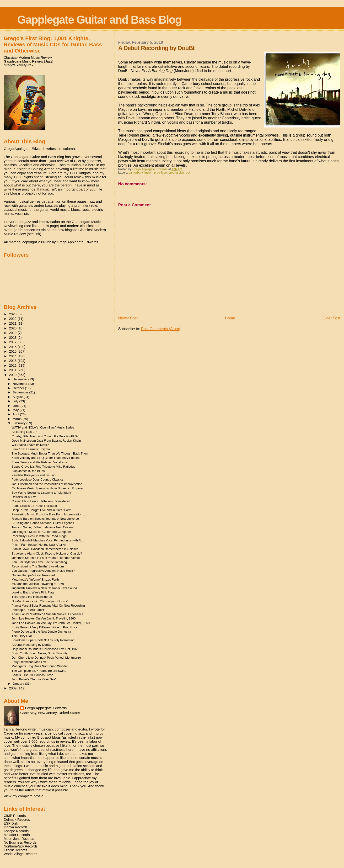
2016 (13, 347)
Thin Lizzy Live (22, 636)
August (18, 397)
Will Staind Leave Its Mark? (30, 445)
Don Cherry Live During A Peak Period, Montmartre (46, 658)
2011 (13, 370)
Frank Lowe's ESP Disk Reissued (34, 506)
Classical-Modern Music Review (28, 58)
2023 (13, 314)
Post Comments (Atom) (161, 329)
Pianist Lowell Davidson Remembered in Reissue (45, 549)
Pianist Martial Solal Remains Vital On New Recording (48, 606)
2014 (13, 356)
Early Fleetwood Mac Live (29, 662)
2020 (13, 328)
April (16, 414)
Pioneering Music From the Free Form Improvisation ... (49, 514)
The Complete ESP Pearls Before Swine (39, 671)
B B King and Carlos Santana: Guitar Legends (43, 523)
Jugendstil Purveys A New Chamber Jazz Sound (44, 588)
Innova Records (16, 827)
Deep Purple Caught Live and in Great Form (42, 510)
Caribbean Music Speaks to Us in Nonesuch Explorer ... (49, 488)
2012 (13, 365)
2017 (13, 342)
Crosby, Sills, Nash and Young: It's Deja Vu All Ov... (46, 436)
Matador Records (17, 835)
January (19, 684)
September (21, 392)
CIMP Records (15, 816)
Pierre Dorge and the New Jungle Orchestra (41, 632)
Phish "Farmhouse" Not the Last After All (39, 545)
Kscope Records (16, 831)
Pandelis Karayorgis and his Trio (34, 475)
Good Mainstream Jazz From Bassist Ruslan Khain (46, 441)
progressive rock (179, 173)
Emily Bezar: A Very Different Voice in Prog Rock (45, 627)
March (18, 419)
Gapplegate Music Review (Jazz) (29, 61)
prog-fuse (160, 173)
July (16, 401)
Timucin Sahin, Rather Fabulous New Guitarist (43, 527)
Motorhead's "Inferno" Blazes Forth (35, 580)
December (21, 379)
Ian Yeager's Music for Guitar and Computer (41, 532)
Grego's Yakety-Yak (19, 65)
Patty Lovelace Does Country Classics (38, 479)
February (20, 423)
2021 (13, 323)
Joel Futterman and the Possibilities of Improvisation (47, 484)
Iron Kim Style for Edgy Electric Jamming (39, 562)
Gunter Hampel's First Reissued (33, 575)
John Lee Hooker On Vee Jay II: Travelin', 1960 (44, 618)
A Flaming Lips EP (24, 432)
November (21, 384)
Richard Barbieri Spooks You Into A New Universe (45, 519)
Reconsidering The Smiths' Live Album (38, 566)
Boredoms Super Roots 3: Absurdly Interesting (43, 640)
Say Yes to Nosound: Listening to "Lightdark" (42, 493)
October (19, 388)
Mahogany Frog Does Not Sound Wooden (40, 666)
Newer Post (128, 318)
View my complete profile (24, 796)
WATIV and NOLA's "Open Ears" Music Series (43, 427)
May (16, 410)
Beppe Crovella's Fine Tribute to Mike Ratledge (44, 467)
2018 (13, 338)
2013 (13, 361)
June (17, 406)
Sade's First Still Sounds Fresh (33, 675)
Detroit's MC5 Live (24, 497)
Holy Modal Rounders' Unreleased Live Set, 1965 (45, 649)
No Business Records (20, 842)
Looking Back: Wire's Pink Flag (33, 592)
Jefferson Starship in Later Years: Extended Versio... (47, 558)
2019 (13, 333)
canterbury (136, 173)
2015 (13, 351)
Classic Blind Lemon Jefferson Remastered (41, 501)
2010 (13, 375)
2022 (13, 319)
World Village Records (21, 854)
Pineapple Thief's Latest (28, 610)
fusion (148, 173)
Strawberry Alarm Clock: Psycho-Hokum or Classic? (47, 553)
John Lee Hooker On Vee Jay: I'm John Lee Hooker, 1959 (51, 623)
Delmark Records (17, 820)
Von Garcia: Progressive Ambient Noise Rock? (43, 571)
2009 (13, 688)
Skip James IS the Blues (28, 471)
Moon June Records (19, 839)
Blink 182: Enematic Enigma (31, 449)
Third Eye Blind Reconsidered (32, 597)
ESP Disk (11, 823)
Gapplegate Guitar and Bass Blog (99, 20)
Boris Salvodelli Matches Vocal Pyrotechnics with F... (47, 540)
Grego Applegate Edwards (46, 708)
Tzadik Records (16, 850)
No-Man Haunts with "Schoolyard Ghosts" (40, 601)
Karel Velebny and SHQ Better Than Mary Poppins (46, 458)
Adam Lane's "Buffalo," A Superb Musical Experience (48, 614)
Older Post (331, 318)
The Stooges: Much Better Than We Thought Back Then (50, 453)
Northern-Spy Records (21, 846)
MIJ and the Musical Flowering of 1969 (38, 584)
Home (230, 318)
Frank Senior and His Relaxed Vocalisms (39, 462)
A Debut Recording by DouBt (31, 645)
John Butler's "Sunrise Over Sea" (34, 679)
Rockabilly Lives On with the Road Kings (39, 536)
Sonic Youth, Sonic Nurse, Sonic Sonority (40, 653)
